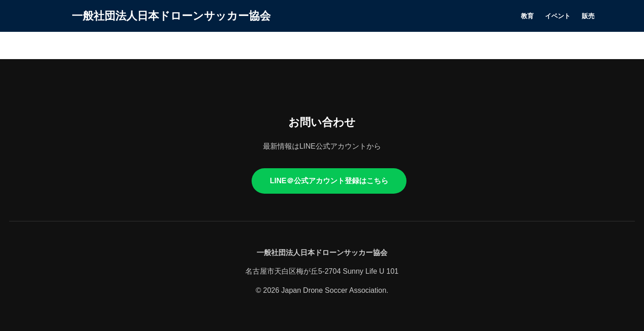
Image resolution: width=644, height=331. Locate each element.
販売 (588, 16)
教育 (527, 16)
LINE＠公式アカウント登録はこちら (329, 181)
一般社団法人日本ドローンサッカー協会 (171, 16)
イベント (558, 16)
